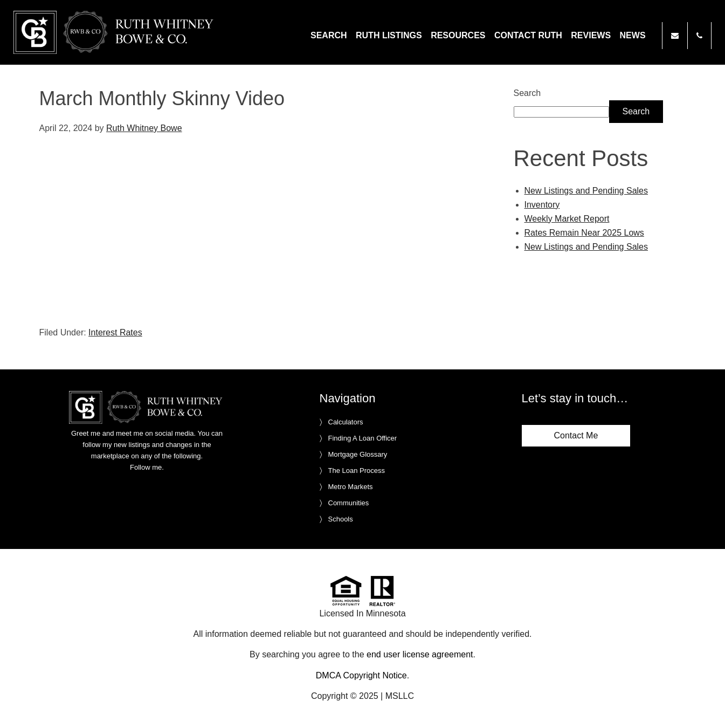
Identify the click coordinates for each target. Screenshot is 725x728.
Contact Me (576, 435)
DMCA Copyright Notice (361, 675)
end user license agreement (420, 654)
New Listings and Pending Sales (586, 191)
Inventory (542, 205)
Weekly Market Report (567, 219)
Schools (341, 519)
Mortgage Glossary (358, 454)
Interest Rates (115, 332)
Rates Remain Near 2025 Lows (584, 233)
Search (527, 93)
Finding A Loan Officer (363, 438)
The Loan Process (357, 471)
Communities (349, 503)
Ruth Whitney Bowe (115, 32)
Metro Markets (351, 487)
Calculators (346, 422)
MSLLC (400, 696)
